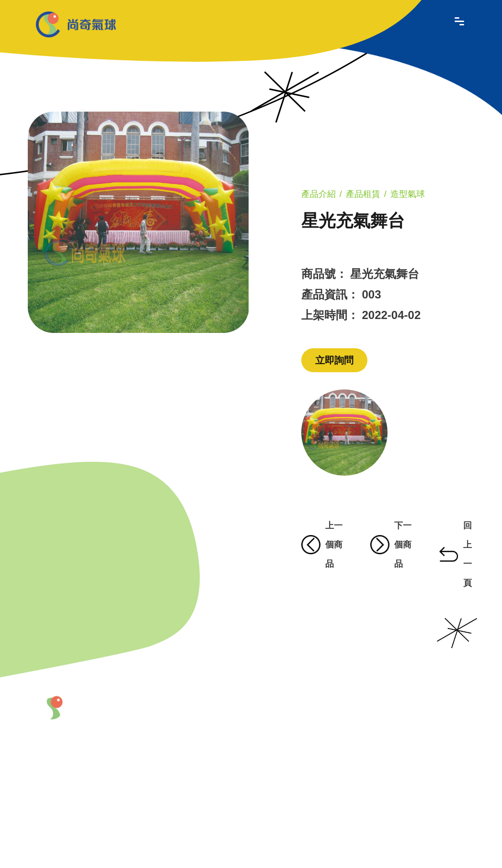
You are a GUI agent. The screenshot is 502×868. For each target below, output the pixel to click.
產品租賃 (363, 194)
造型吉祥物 (354, 731)
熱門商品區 (354, 770)
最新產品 (269, 707)
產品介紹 (319, 194)
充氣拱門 (319, 751)
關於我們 (212, 707)
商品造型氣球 (319, 731)
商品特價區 (354, 795)
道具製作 (319, 790)
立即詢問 (334, 360)
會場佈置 (319, 765)
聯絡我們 (212, 816)
